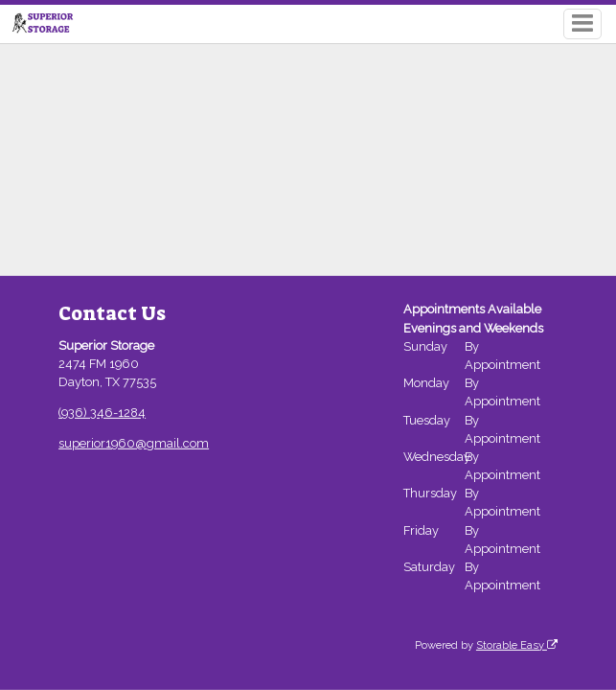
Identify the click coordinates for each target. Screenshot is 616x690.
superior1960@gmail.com (134, 443)
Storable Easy (517, 644)
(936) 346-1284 (102, 413)
